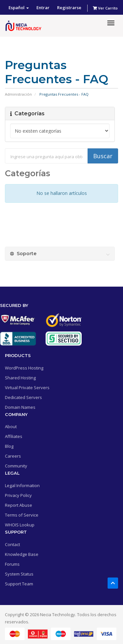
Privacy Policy (18, 495)
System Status (19, 574)
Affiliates (14, 436)
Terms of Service (22, 515)
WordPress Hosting (24, 368)
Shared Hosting (20, 378)
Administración (18, 94)
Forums (12, 564)
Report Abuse (19, 505)
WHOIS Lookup (20, 525)
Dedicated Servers (23, 397)
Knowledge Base (22, 554)
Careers (13, 456)
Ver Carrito (105, 8)
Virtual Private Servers (27, 388)
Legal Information (22, 485)
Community (16, 466)
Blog (9, 446)
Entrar (43, 8)
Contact (12, 544)
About (11, 426)
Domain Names (20, 407)
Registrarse (69, 8)
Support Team (19, 584)
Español (19, 8)
